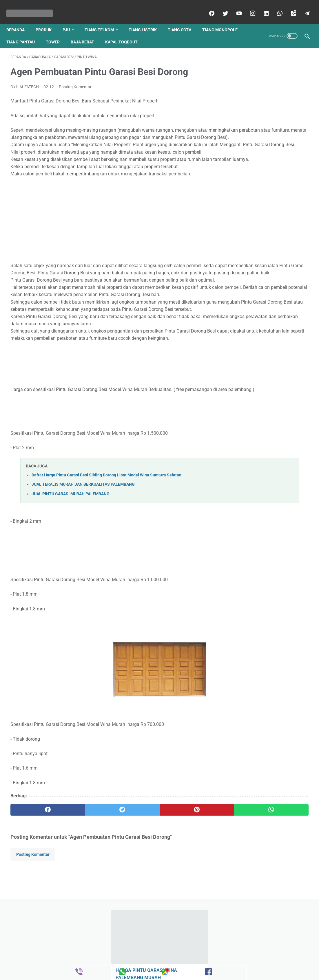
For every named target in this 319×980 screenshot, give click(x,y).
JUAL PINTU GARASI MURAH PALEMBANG (71, 554)
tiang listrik (147, 20)
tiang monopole (28, 32)
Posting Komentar (75, 81)
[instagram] (248, 7)
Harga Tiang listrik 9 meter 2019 (269, 169)
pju (70, 20)
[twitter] (221, 7)
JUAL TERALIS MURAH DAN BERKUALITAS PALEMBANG (83, 544)
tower (103, 32)
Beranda (20, 20)
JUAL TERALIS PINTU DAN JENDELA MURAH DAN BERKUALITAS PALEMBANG (265, 205)
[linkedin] (261, 7)
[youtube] (234, 7)
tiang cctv (184, 20)
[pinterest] (135, 870)
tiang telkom (103, 20)
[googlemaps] (289, 7)
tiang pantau (71, 32)
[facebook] (207, 7)
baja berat (133, 32)
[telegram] (302, 7)
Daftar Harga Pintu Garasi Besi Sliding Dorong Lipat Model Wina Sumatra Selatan (106, 535)
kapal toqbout (172, 32)
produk (48, 20)
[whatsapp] (275, 7)
